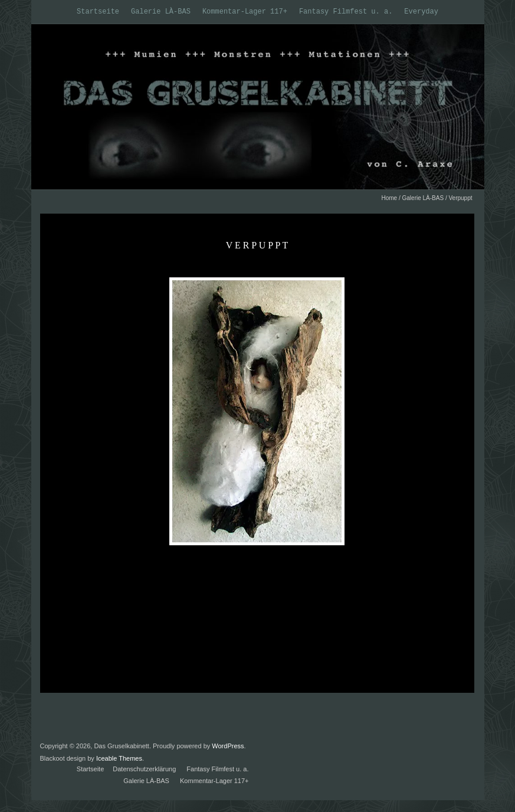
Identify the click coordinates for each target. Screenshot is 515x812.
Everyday (421, 12)
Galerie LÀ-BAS (161, 12)
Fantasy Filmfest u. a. (346, 12)
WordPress (228, 746)
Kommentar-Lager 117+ (245, 12)
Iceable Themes (119, 758)
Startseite (98, 12)
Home (389, 198)
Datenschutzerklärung (144, 769)
